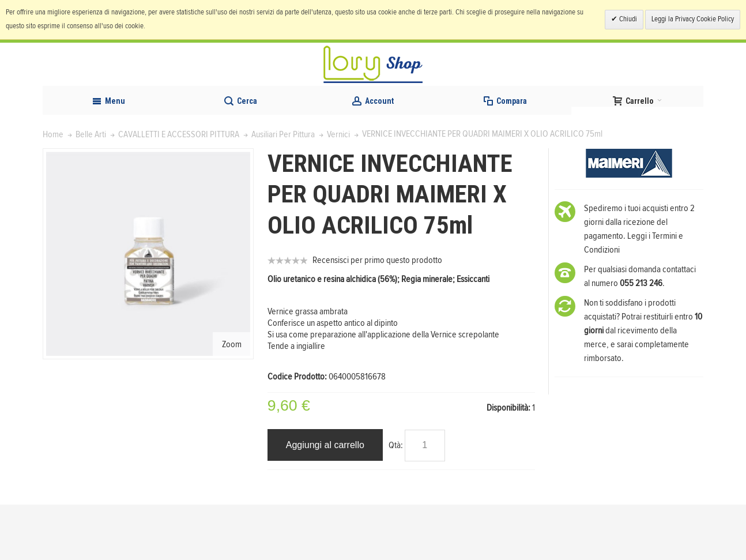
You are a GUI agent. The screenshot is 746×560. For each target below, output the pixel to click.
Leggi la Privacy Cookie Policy (693, 19)
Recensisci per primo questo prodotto (377, 315)
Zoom (232, 399)
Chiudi (627, 19)
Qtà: (396, 500)
